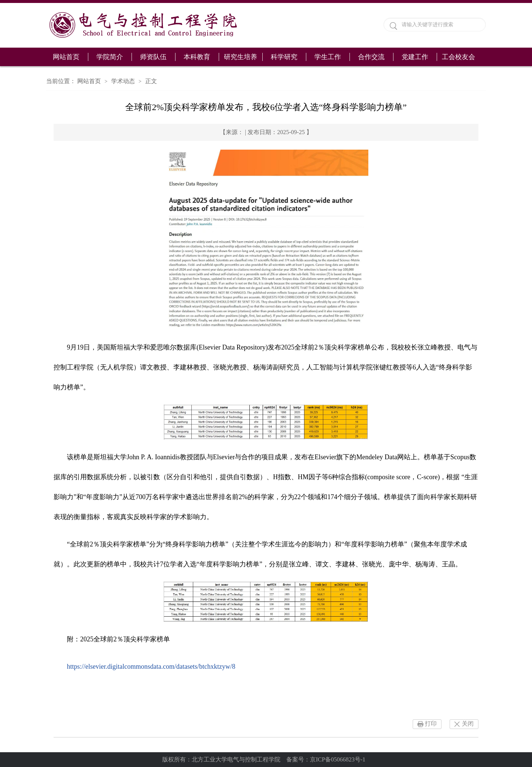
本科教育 (197, 57)
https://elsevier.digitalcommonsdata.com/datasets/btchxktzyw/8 (151, 667)
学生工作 (328, 57)
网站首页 (66, 57)
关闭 (468, 724)
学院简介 (110, 57)
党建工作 (415, 57)
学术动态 (123, 81)
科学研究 (284, 57)
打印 (431, 724)
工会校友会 (458, 57)
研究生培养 (241, 57)
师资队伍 (153, 57)
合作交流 (371, 57)
